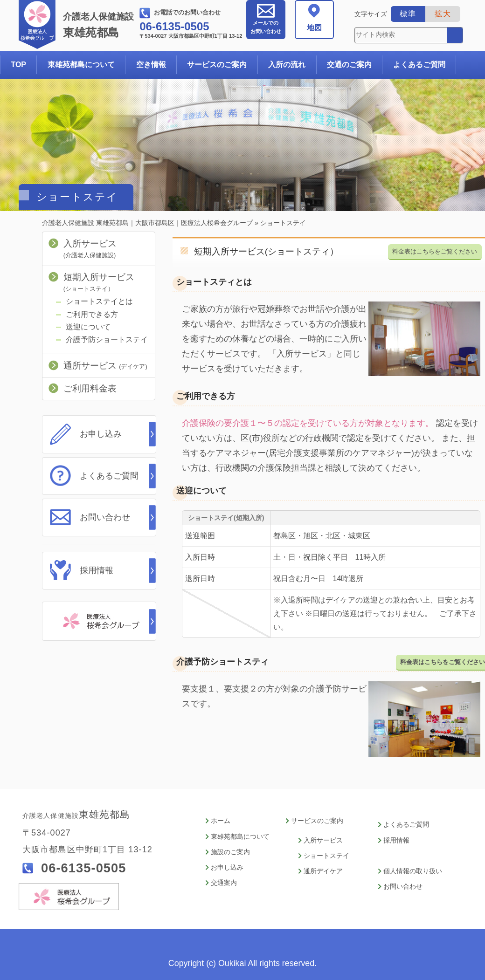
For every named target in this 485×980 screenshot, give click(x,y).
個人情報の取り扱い (413, 869)
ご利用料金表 (90, 388)
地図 (314, 28)
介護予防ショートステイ (107, 339)
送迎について (88, 327)
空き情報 (151, 65)
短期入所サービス (99, 282)
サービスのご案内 (217, 65)
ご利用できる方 (92, 314)
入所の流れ (287, 65)
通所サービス (105, 366)
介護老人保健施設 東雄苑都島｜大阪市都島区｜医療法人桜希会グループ (147, 223)
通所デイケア (323, 869)
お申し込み (101, 434)
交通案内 (224, 881)
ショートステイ (326, 854)
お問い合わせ (266, 27)
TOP (18, 65)
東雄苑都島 (100, 25)
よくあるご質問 (419, 65)
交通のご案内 (349, 65)
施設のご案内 (230, 851)
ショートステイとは (99, 301)
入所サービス (90, 249)
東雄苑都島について (81, 65)
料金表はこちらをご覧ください (435, 251)
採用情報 (97, 569)
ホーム (221, 821)
